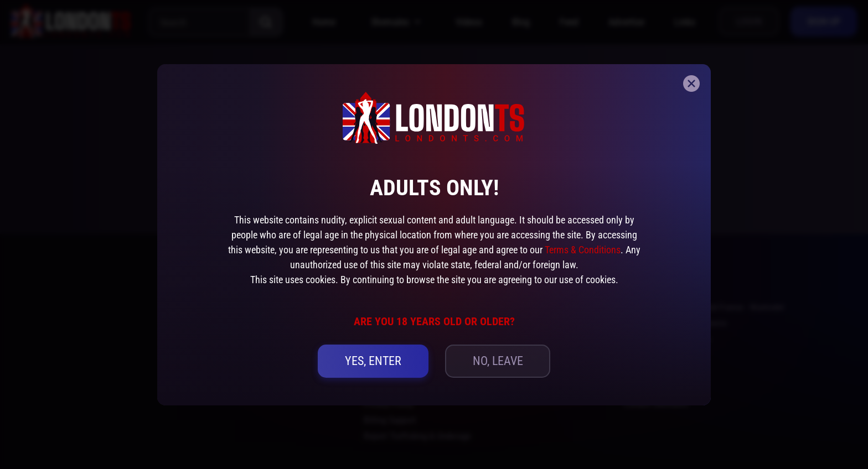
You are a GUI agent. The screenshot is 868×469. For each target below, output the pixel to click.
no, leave (498, 361)
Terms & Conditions (583, 250)
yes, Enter (373, 361)
